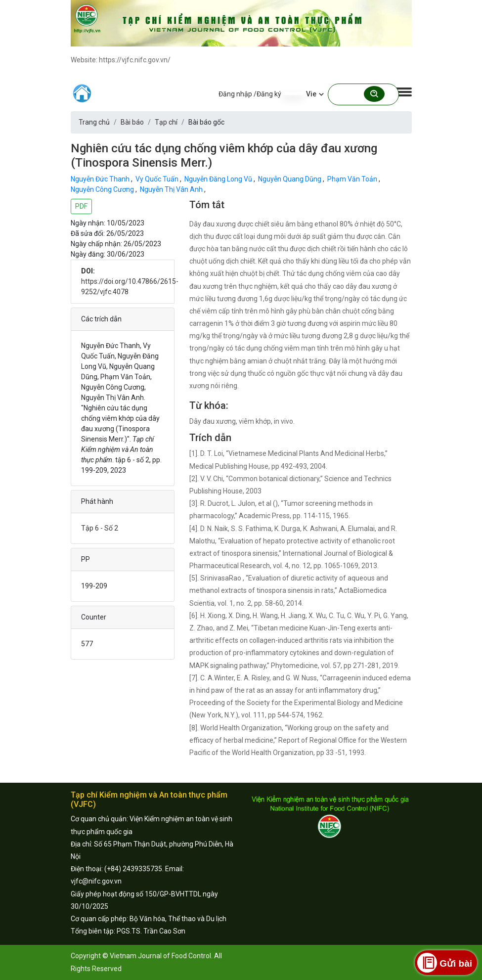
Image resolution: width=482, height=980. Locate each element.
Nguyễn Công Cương (103, 189)
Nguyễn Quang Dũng (290, 179)
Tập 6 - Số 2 (100, 528)
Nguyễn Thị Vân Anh (172, 189)
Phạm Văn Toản (353, 179)
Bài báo (132, 122)
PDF (81, 206)
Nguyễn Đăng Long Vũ (219, 179)
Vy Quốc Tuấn (158, 179)
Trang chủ (94, 122)
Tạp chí (166, 122)
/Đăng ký (267, 94)
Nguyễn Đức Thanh (101, 179)
